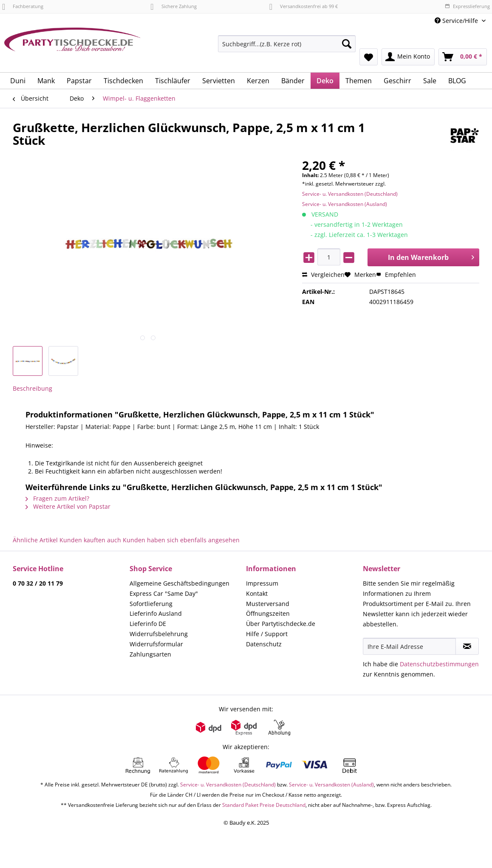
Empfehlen (396, 275)
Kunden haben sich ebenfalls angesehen (181, 540)
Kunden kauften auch (90, 540)
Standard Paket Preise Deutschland (264, 805)
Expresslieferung (467, 6)
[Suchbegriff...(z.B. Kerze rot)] (287, 44)
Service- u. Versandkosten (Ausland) (345, 204)
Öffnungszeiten (268, 613)
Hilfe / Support (267, 634)
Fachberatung (23, 6)
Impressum (262, 583)
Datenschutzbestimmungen (439, 664)
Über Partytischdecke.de (281, 624)
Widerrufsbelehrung (159, 634)
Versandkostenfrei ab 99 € (304, 6)
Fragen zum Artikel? (57, 498)
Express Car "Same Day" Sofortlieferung (164, 599)
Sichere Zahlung (173, 6)
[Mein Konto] (408, 57)
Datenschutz (264, 644)
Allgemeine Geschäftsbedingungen (180, 583)
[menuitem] (287, 48)
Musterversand (268, 604)
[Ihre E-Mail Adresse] (410, 646)
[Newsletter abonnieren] (467, 646)
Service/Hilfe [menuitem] (457, 21)
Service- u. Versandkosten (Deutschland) (350, 194)
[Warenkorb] (463, 57)
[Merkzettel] (369, 57)
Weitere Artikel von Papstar (68, 506)
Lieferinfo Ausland (156, 613)
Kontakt (257, 593)
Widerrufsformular (156, 644)
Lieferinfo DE (148, 624)
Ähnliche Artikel (35, 540)
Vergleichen (323, 275)
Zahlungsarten (150, 654)
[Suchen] (347, 44)
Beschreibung (33, 388)
